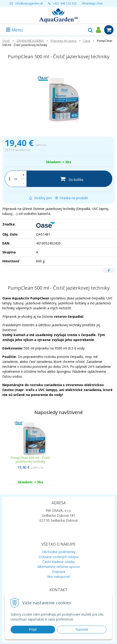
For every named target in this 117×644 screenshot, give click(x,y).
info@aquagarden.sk (29, 3)
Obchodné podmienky (59, 552)
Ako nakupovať (58, 576)
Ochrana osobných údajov (59, 557)
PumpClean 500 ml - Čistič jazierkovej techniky (30, 460)
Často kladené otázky (58, 562)
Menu (14, 30)
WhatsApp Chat (92, 3)
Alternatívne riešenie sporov (59, 567)
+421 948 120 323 (65, 3)
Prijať (33, 629)
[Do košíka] (69, 179)
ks (16, 179)
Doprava (59, 572)
